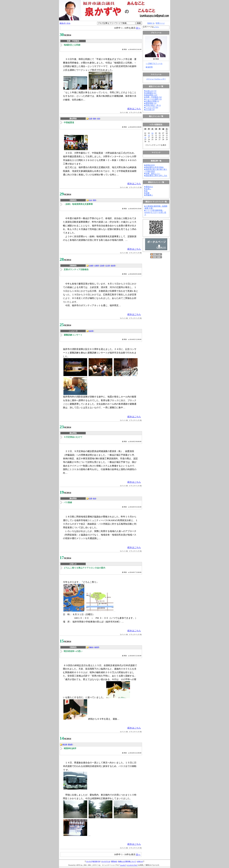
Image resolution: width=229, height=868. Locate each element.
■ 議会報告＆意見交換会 (154, 167)
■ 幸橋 (147, 193)
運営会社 (114, 861)
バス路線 (68, 502)
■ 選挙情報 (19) (150, 103)
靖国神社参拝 (70, 748)
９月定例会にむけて (73, 437)
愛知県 (70, 744)
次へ (138, 28)
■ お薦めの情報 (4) (152, 101)
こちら (156, 27)
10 (149, 135)
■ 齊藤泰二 (149, 195)
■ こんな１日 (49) (151, 107)
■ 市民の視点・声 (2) (153, 105)
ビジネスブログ (132, 865)
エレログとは (106, 861)
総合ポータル (65, 23)
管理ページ (160, 23)
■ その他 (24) (149, 110)
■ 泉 (146, 191)
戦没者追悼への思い (73, 651)
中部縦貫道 (69, 123)
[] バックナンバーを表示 (156, 145)
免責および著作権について (127, 861)
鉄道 (94, 498)
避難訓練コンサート (73, 335)
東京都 (65, 744)
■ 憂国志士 (149, 187)
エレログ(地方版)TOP (93, 861)
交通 (90, 119)
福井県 (113, 266)
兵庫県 (97, 266)
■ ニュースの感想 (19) (153, 99)
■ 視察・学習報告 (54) (153, 97)
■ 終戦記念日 (150, 165)
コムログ (123, 865)
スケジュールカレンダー (156, 79)
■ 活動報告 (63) (150, 93)
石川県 (108, 266)
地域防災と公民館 (72, 45)
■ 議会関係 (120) (151, 95)
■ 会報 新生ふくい (152, 173)
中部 (98, 119)
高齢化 (91, 647)
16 (145, 137)
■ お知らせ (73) (150, 91)
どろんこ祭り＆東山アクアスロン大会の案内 (84, 568)
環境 (94, 200)
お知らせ (140, 861)
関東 (94, 119)
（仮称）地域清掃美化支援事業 (78, 204)
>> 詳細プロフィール (154, 63)
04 (152, 133)
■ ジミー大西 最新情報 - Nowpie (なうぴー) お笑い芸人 (155, 212)
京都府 (91, 266)
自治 (90, 200)
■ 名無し (148, 189)
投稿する (151, 23)
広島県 (102, 266)
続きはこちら (134, 109)
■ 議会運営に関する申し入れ (156, 176)
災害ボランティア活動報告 (76, 270)
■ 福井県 (149, 67)
